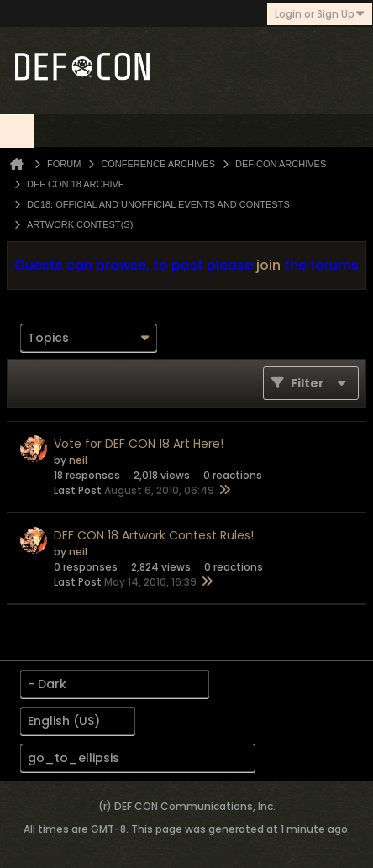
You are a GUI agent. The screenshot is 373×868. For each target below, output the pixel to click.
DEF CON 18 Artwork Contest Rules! (154, 535)
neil (78, 460)
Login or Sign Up (320, 14)
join (268, 265)
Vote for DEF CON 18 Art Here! (139, 444)
